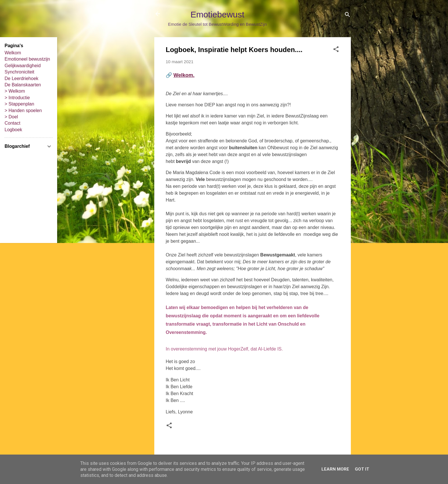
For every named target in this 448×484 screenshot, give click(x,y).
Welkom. (184, 75)
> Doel (11, 117)
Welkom (13, 53)
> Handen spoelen (23, 110)
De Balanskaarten (23, 85)
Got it (362, 469)
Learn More (335, 469)
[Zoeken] (347, 16)
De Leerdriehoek (21, 78)
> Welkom (15, 91)
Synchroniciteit (19, 72)
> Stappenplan (19, 104)
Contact (12, 123)
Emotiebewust (217, 14)
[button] (336, 50)
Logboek (13, 130)
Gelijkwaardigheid (23, 66)
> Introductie (17, 98)
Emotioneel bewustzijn (27, 59)
